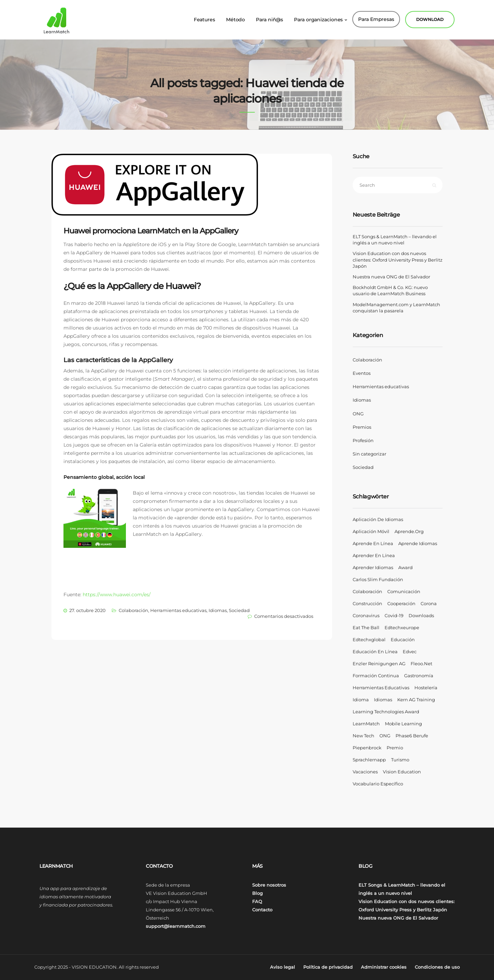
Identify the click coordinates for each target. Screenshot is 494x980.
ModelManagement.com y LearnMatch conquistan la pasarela (396, 308)
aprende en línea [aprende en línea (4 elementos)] (373, 543)
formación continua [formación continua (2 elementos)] (376, 676)
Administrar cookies (384, 967)
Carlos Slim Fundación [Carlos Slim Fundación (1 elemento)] (378, 579)
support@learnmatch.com (176, 926)
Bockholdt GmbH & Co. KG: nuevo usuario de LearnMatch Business (390, 290)
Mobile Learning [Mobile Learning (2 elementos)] (403, 724)
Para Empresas (376, 17)
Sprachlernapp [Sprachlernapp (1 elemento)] (369, 760)
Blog (257, 893)
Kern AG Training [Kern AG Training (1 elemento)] (416, 700)
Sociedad (239, 610)
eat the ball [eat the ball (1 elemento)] (366, 627)
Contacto (262, 910)
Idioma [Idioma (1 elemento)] (361, 700)
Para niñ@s (269, 17)
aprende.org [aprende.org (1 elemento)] (409, 531)
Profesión (363, 440)
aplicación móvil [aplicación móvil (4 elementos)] (371, 531)
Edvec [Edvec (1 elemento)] (410, 652)
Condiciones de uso (437, 967)
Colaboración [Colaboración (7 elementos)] (367, 591)
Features (204, 17)
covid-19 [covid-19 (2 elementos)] (394, 615)
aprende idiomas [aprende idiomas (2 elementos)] (418, 543)
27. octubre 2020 (87, 610)
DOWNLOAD (430, 17)
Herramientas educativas (178, 610)
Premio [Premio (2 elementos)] (395, 748)
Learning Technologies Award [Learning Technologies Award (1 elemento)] (386, 712)
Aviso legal (283, 967)
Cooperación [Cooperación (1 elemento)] (401, 603)
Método (236, 17)
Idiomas (218, 610)
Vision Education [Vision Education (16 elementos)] (402, 772)
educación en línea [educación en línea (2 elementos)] (375, 652)
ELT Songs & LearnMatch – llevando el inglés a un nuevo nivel (395, 240)
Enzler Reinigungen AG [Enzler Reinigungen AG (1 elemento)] (379, 664)
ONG (358, 414)
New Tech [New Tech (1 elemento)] (363, 736)
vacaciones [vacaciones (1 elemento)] (365, 772)
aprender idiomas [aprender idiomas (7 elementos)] (373, 567)
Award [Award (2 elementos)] (405, 567)
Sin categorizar (369, 454)
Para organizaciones (318, 17)
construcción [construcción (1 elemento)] (367, 603)
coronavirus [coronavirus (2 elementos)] (366, 615)
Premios (362, 427)
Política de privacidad (328, 967)
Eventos (362, 373)
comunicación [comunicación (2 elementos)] (404, 591)
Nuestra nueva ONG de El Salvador (391, 277)
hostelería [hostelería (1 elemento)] (426, 688)
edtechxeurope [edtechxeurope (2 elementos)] (402, 627)
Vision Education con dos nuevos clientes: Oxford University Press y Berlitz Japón (398, 260)
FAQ (257, 901)
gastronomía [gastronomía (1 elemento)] (419, 676)
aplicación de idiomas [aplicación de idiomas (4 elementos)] (378, 519)
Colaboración (133, 610)
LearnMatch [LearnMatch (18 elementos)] (366, 724)
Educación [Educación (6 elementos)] (403, 639)
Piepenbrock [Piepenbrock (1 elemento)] (367, 748)
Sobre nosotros (269, 885)
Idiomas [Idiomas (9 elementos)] (383, 700)
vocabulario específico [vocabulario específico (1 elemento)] (378, 784)
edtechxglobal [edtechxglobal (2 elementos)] (369, 639)
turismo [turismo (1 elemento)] (400, 760)
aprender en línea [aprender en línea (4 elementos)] (374, 555)
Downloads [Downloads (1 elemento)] (421, 615)
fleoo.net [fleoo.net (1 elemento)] (421, 664)
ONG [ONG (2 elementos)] (385, 736)
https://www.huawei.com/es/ (117, 595)
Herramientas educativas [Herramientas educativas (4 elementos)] (381, 688)
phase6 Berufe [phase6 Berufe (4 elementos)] (412, 736)
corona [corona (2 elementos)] (429, 603)
